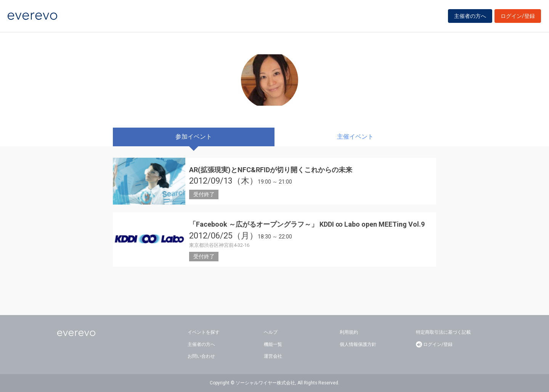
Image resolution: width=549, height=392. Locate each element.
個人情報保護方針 (358, 344)
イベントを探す (204, 332)
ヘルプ (271, 332)
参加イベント (194, 137)
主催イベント (355, 137)
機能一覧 (273, 344)
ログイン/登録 (518, 16)
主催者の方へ (470, 16)
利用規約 (349, 332)
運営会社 (273, 356)
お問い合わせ (201, 356)
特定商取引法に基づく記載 (443, 332)
